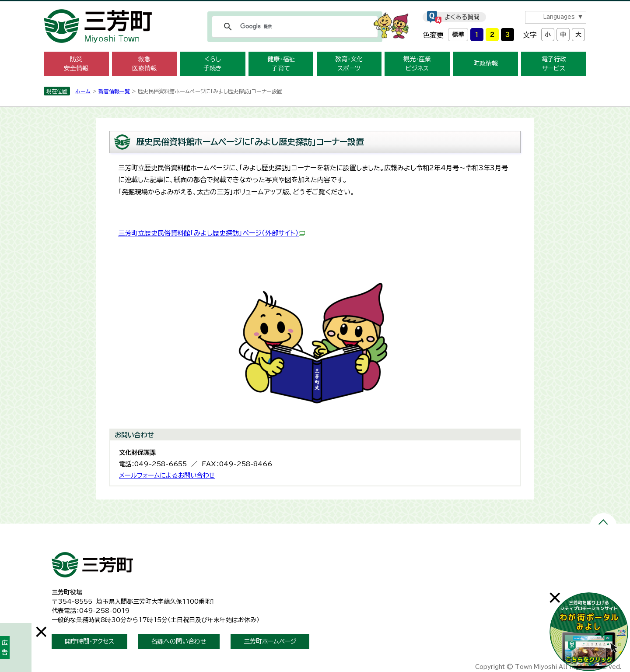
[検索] (294, 27)
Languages (559, 17)
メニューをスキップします (315, 6)
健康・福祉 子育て (281, 64)
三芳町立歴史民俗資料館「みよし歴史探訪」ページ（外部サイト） (212, 233)
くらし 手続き (213, 64)
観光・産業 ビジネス (417, 64)
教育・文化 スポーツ (349, 64)
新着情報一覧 (114, 91)
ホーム (83, 91)
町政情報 (486, 63)
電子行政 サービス (554, 64)
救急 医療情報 (144, 64)
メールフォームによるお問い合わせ (167, 475)
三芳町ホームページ (270, 641)
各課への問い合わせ (179, 641)
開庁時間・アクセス (89, 641)
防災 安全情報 (76, 64)
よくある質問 (462, 17)
